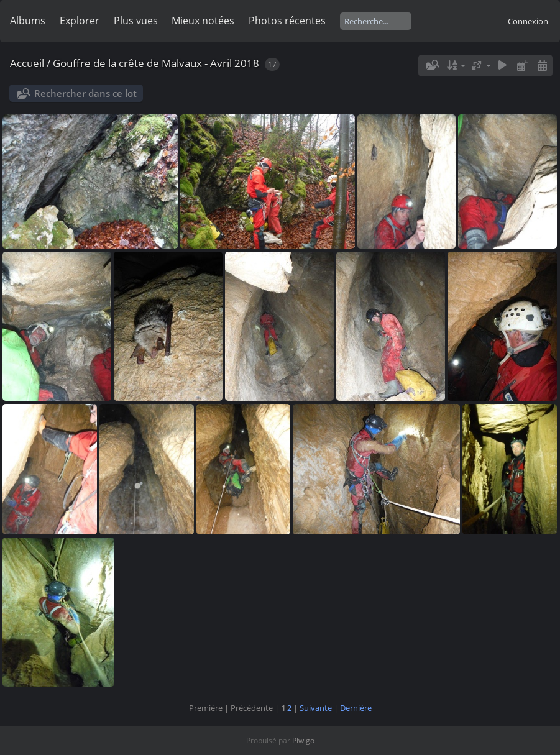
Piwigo (303, 740)
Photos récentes (287, 21)
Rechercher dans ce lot (85, 93)
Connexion (528, 21)
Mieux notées (203, 21)
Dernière (356, 708)
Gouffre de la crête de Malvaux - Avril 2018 (156, 63)
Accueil (27, 63)
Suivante (316, 708)
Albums (28, 21)
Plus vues (136, 21)
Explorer (80, 21)
